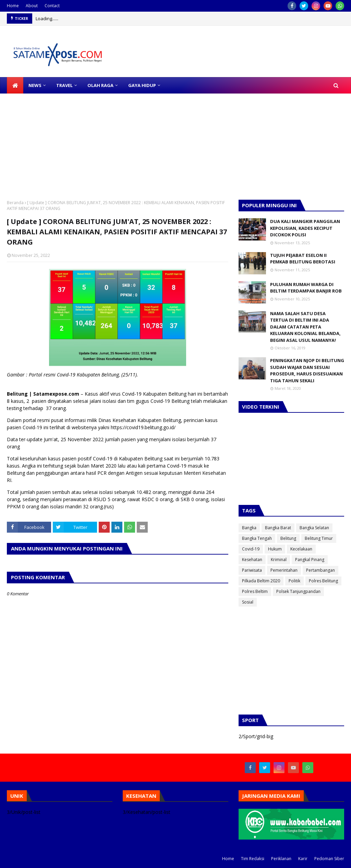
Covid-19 (251, 549)
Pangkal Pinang (310, 560)
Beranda (15, 203)
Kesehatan (252, 560)
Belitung (288, 538)
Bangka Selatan (314, 528)
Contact (52, 6)
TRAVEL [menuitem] (64, 85)
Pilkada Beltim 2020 (261, 581)
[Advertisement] (175, 141)
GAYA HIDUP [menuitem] (142, 85)
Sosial (248, 602)
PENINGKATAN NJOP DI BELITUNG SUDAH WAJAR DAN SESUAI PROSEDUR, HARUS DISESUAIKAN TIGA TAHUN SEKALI (307, 370)
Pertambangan (320, 570)
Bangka (249, 528)
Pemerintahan (284, 570)
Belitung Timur (319, 538)
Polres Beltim (255, 591)
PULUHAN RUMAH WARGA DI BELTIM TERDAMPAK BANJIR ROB (306, 288)
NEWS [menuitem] (35, 85)
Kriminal (279, 560)
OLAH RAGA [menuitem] (100, 85)
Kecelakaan (301, 549)
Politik (294, 581)
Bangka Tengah (257, 538)
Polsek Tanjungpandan (298, 591)
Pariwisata (252, 570)
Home (13, 6)
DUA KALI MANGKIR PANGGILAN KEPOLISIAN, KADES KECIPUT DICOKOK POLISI (305, 228)
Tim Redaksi (253, 859)
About (32, 6)
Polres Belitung (323, 581)
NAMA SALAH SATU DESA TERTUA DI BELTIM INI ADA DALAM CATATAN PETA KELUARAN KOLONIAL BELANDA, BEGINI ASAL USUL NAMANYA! (305, 327)
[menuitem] (15, 85)
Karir (303, 859)
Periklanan (281, 859)
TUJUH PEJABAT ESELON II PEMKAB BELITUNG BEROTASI (303, 259)
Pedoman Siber (329, 859)
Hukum (275, 549)
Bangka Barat (278, 528)
